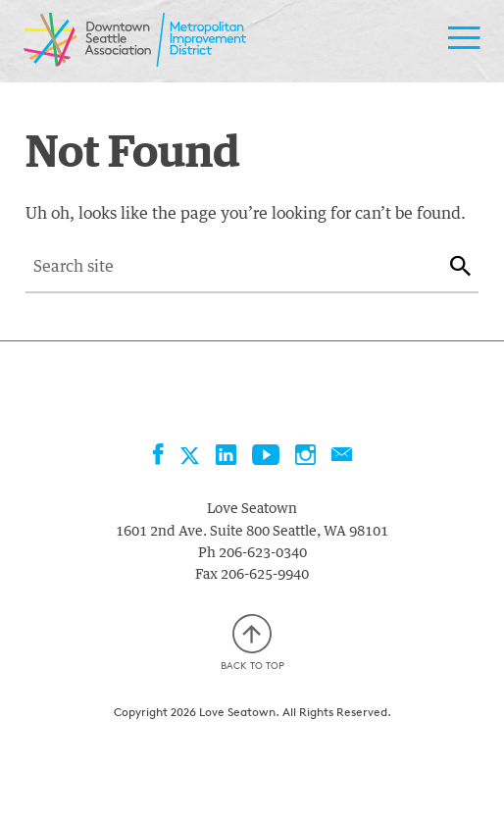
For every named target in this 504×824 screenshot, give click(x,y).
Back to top (252, 643)
